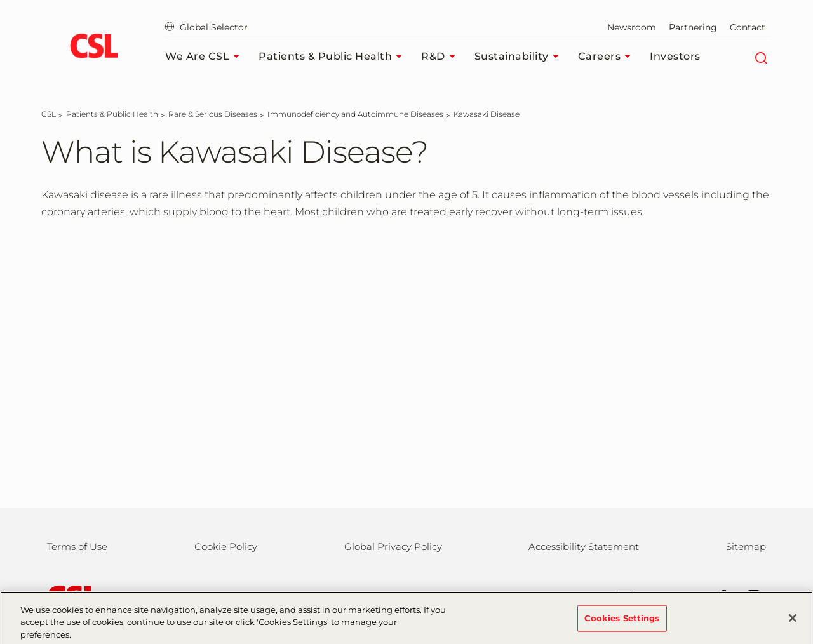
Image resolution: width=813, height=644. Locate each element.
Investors (675, 56)
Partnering (693, 27)
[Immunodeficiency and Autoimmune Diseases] (355, 114)
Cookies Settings (622, 622)
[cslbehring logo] (94, 48)
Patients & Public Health (333, 57)
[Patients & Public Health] (112, 114)
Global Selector (206, 27)
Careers (608, 57)
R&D (441, 57)
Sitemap (746, 547)
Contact (748, 27)
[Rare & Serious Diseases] (213, 114)
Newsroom (632, 27)
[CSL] (49, 114)
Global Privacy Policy (393, 547)
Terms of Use (77, 547)
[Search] (761, 57)
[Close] (793, 622)
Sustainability (520, 57)
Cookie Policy (226, 547)
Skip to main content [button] (0, 0)
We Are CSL (205, 57)
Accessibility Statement (584, 547)
